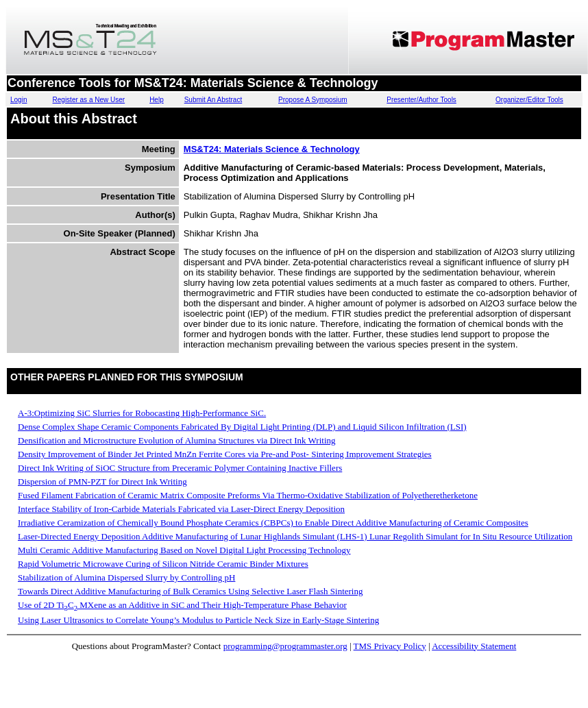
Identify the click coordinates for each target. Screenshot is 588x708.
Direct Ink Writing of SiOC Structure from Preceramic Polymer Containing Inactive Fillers (180, 468)
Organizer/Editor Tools (529, 100)
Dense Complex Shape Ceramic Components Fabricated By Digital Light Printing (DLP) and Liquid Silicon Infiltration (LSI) (242, 427)
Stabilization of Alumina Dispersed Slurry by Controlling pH (126, 577)
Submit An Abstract (213, 100)
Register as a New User (89, 100)
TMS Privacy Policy (390, 646)
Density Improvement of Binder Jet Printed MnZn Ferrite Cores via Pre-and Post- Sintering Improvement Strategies (225, 454)
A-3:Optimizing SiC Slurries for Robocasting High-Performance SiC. (142, 413)
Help (157, 100)
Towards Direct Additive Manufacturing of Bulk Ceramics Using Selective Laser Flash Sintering (190, 591)
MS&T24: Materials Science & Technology (272, 149)
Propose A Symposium (313, 100)
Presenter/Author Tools (421, 100)
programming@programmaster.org (285, 646)
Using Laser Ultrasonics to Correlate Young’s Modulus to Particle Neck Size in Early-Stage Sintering (198, 620)
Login (19, 100)
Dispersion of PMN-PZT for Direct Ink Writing (102, 481)
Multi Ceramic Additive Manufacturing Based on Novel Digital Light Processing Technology (184, 550)
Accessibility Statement (474, 646)
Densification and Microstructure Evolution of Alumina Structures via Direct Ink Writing (177, 440)
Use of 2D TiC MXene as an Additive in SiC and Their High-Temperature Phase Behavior (182, 605)
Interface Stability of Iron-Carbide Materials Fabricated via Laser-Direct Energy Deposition (181, 509)
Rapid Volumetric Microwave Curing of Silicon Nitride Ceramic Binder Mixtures (163, 564)
